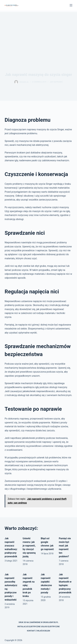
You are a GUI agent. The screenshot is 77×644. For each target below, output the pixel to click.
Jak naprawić (56, 82)
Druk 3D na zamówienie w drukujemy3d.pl (38, 622)
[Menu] (71, 5)
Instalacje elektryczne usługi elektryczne (39, 627)
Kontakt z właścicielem (39, 631)
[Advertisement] (38, 33)
